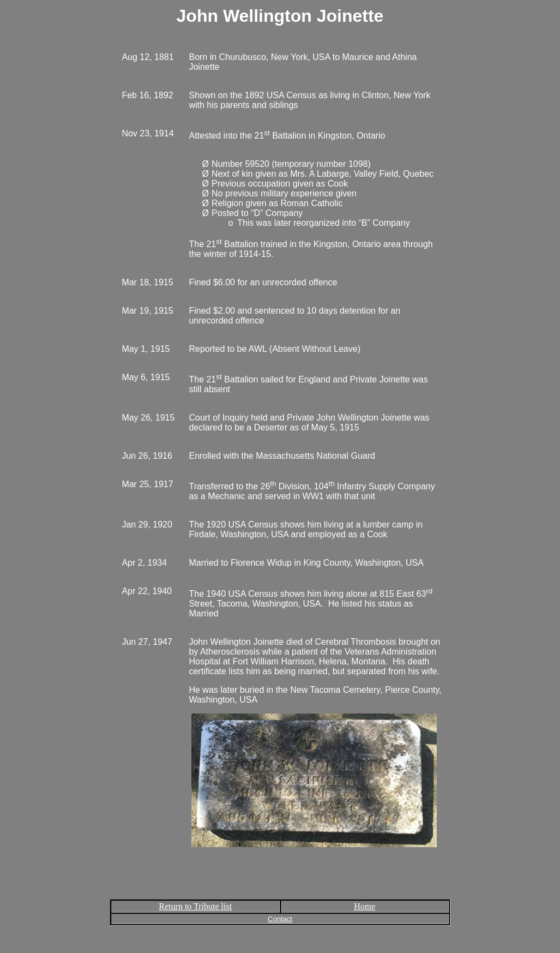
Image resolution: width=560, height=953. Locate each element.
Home (365, 906)
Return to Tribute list (195, 906)
